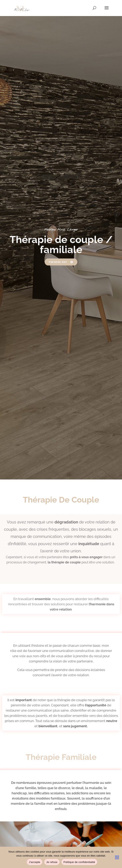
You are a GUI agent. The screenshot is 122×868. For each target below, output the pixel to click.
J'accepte (35, 862)
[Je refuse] (117, 857)
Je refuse (52, 862)
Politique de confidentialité (79, 862)
